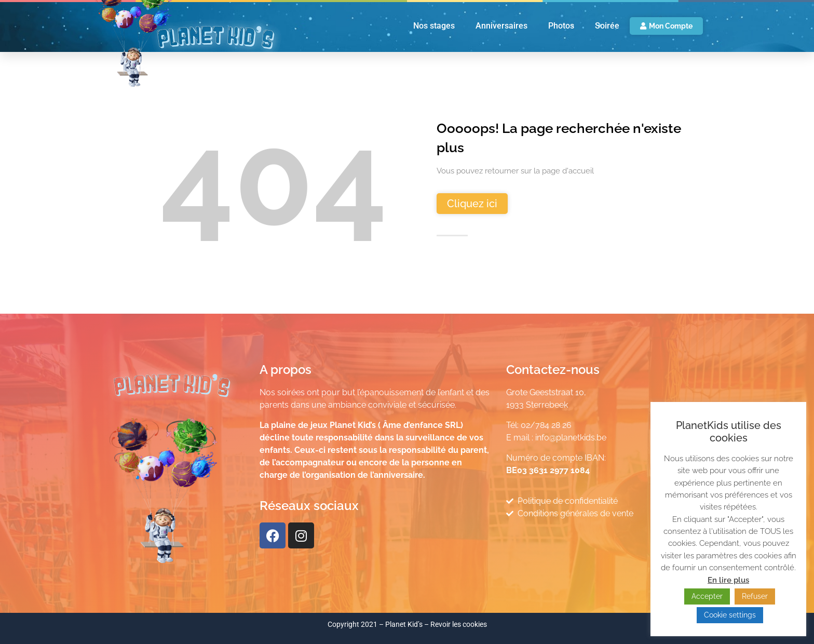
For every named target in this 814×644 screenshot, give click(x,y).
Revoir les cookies (459, 624)
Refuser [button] (755, 596)
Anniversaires (501, 26)
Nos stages (434, 26)
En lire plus (728, 580)
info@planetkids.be (571, 438)
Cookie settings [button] (730, 615)
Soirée (607, 26)
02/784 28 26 (546, 425)
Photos (561, 26)
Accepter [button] (707, 596)
